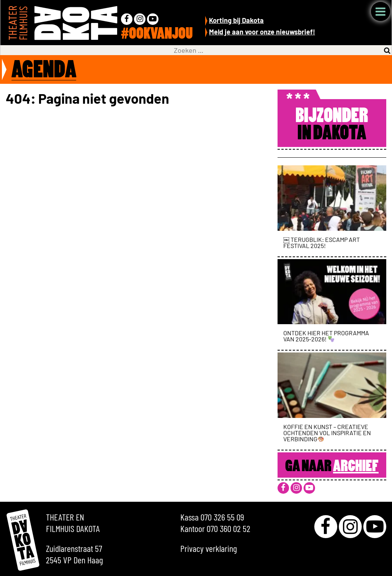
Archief (356, 467)
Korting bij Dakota (236, 20)
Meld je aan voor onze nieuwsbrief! (262, 32)
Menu (381, 11)
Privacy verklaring (209, 548)
